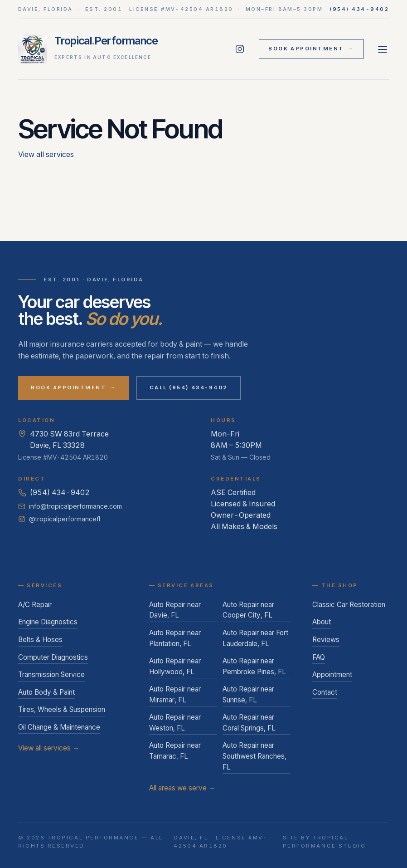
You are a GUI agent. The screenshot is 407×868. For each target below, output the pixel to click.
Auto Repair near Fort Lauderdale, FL (255, 638)
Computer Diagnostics (53, 657)
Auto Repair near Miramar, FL (175, 694)
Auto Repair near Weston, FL (175, 723)
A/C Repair (35, 605)
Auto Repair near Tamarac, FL (175, 751)
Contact (325, 692)
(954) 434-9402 (360, 9)
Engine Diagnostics (48, 622)
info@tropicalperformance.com (70, 506)
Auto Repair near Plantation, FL (175, 638)
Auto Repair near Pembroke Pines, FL (254, 666)
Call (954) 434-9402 (189, 387)
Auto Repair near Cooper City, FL (248, 610)
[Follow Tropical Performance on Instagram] (240, 49)
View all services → (49, 748)
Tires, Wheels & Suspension (62, 709)
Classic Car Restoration (349, 605)
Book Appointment (311, 49)
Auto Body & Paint (46, 692)
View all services (46, 154)
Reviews (326, 640)
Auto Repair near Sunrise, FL (248, 694)
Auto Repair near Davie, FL (175, 610)
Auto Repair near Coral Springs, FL (249, 723)
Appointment (332, 674)
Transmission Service (51, 674)
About (322, 622)
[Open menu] (383, 49)
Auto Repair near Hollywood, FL (175, 666)
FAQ (319, 657)
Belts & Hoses (40, 640)
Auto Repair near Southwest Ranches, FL (254, 756)
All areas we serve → (182, 788)
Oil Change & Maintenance (59, 727)
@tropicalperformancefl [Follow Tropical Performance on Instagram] (59, 519)
